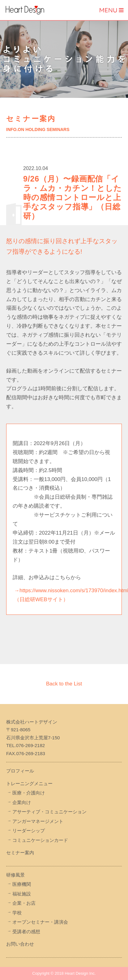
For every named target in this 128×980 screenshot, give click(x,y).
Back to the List (64, 684)
